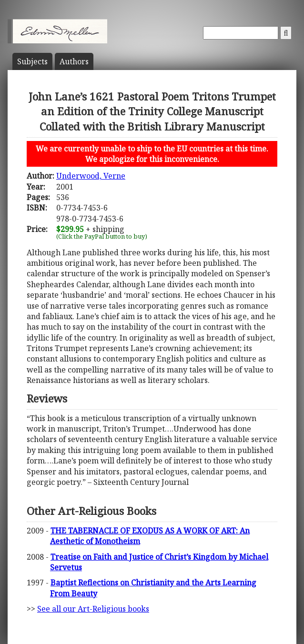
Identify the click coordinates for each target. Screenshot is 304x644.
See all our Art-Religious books (93, 609)
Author (74, 61)
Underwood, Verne (91, 176)
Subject (32, 61)
